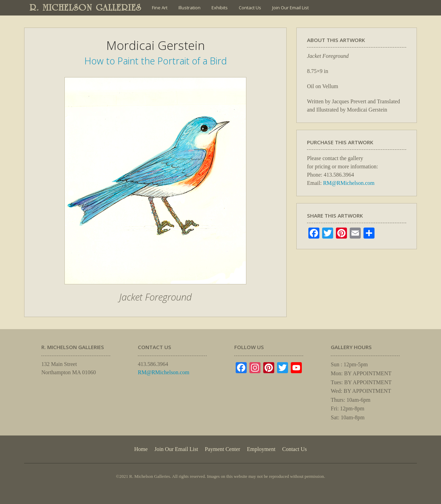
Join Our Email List (290, 8)
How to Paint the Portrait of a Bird (156, 61)
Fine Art (160, 8)
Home (141, 449)
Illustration (189, 8)
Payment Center (222, 449)
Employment (261, 449)
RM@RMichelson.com (349, 183)
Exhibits (220, 8)
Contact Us (250, 8)
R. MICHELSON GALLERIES (86, 8)
